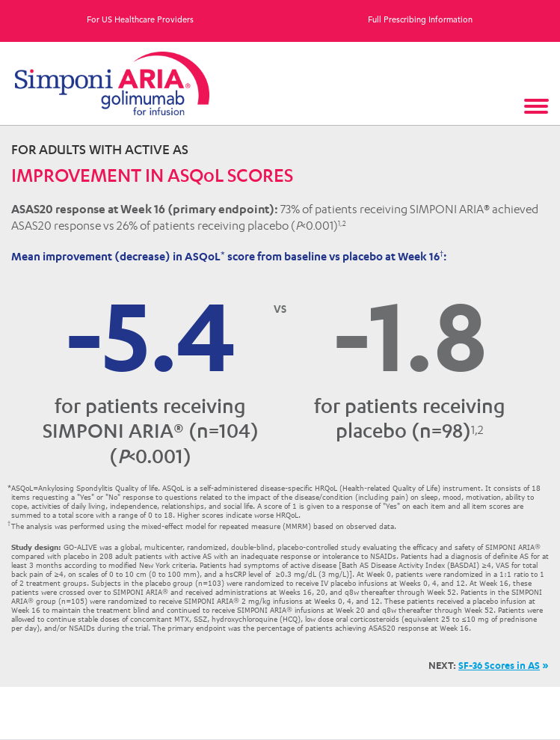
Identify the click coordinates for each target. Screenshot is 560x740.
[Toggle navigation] (538, 108)
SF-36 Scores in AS (499, 665)
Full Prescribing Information (420, 21)
